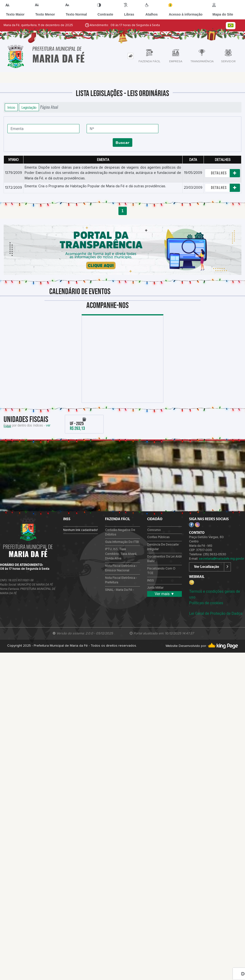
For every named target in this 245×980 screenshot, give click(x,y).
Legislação (29, 107)
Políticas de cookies (206, 603)
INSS (150, 581)
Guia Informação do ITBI (122, 542)
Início (11, 107)
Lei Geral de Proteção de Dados (216, 613)
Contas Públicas (158, 537)
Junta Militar (155, 588)
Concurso (154, 530)
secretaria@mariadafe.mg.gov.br (221, 559)
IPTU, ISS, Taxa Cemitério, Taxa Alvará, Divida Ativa (121, 554)
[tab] (131, 56)
